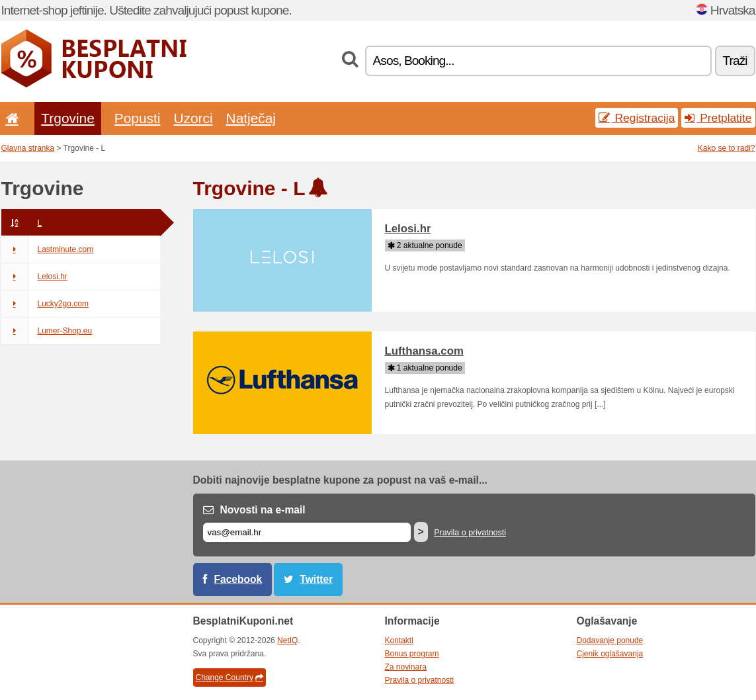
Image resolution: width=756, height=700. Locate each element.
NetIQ (287, 640)
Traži (735, 61)
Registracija (637, 118)
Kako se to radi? (727, 148)
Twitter (316, 579)
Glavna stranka (28, 148)
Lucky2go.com (45, 304)
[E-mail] (307, 532)
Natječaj (251, 118)
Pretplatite (718, 118)
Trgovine (67, 118)
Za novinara (406, 667)
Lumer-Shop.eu (47, 331)
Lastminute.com (48, 249)
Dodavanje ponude (610, 640)
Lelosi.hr (34, 277)
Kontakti (399, 640)
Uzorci (193, 118)
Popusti (138, 118)
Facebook (238, 579)
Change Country (230, 678)
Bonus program (412, 654)
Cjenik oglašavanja (610, 654)
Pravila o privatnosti (470, 533)
